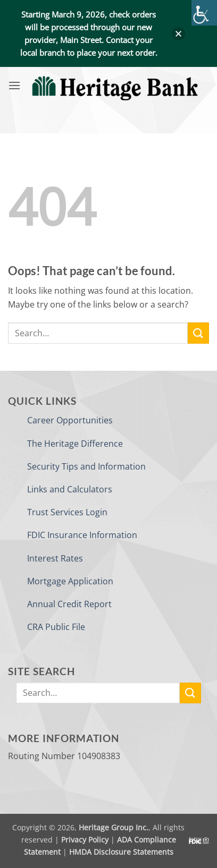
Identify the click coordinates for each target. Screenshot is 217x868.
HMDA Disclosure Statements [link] (121, 852)
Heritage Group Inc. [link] (114, 827)
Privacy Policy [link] (85, 840)
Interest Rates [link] (55, 558)
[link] (204, 13)
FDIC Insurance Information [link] (82, 535)
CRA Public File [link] (56, 627)
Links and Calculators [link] (70, 489)
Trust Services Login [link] (67, 512)
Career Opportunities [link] (70, 420)
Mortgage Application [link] (70, 581)
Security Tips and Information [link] (86, 466)
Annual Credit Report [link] (69, 604)
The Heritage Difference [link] (75, 444)
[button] (178, 34)
